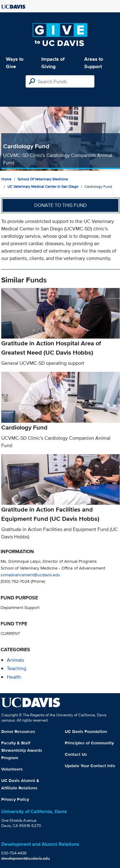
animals (15, 660)
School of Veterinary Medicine (43, 179)
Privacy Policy (15, 799)
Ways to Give (15, 63)
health (14, 677)
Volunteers (12, 769)
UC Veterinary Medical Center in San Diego (43, 186)
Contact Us (76, 754)
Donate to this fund (60, 205)
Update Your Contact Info (90, 766)
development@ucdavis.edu (26, 858)
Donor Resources (18, 731)
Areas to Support (94, 63)
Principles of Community (89, 743)
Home (6, 179)
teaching (17, 668)
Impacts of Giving (53, 63)
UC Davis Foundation (86, 731)
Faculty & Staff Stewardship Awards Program (22, 750)
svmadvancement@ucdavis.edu (30, 575)
